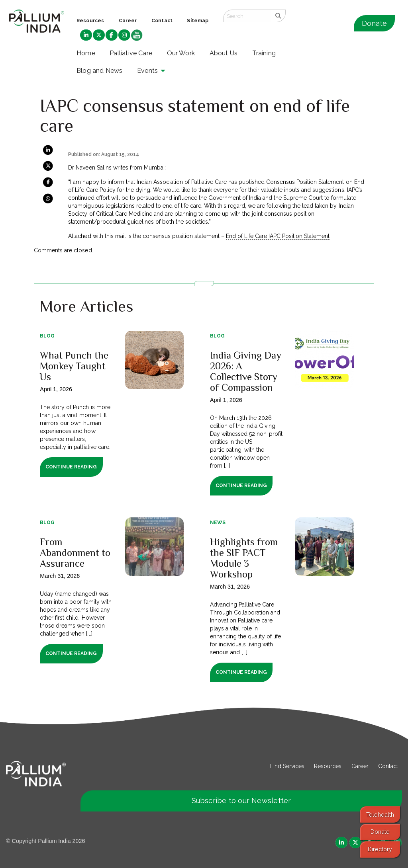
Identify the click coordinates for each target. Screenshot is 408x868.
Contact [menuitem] (162, 21)
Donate (374, 23)
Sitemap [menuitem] (198, 21)
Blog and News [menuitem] (99, 71)
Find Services (287, 766)
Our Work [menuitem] (181, 53)
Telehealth (380, 814)
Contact (388, 766)
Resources (328, 766)
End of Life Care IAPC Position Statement (278, 236)
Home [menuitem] (86, 53)
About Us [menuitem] (224, 53)
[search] (278, 16)
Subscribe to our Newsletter (241, 801)
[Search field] (247, 16)
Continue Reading (71, 467)
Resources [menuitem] (90, 21)
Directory (380, 849)
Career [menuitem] (128, 21)
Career (360, 766)
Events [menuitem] (147, 71)
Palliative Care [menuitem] (131, 53)
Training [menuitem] (264, 53)
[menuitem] (86, 35)
